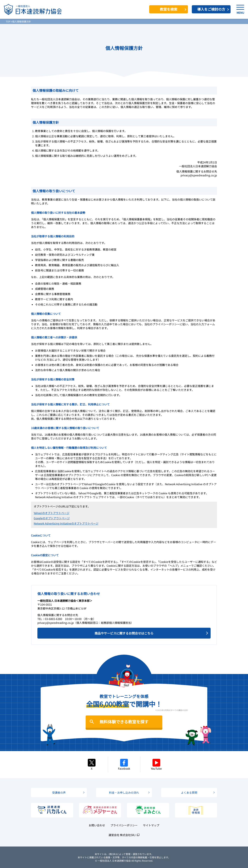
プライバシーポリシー (124, 825)
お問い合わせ (97, 825)
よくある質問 (189, 792)
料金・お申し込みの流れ (124, 792)
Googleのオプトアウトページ (52, 518)
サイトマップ (151, 825)
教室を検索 (169, 9)
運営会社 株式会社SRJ (122, 835)
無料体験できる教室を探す (124, 722)
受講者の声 (59, 792)
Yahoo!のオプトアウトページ (52, 513)
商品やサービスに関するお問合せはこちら (124, 633)
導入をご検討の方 (211, 9)
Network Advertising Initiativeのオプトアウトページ (66, 523)
